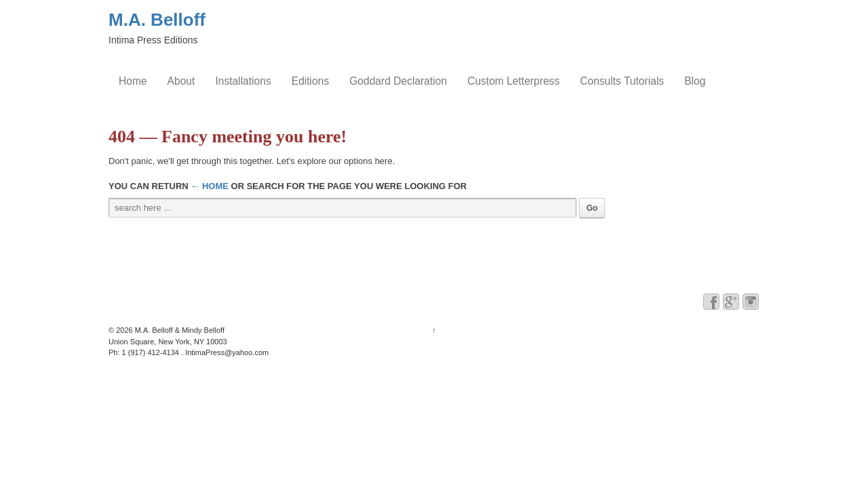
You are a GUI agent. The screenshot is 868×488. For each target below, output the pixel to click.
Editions (310, 81)
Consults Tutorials (622, 81)
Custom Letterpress (513, 81)
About (181, 81)
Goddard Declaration (398, 81)
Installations (243, 81)
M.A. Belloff (157, 20)
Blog (695, 81)
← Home (210, 186)
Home (133, 81)
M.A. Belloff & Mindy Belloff (179, 330)
